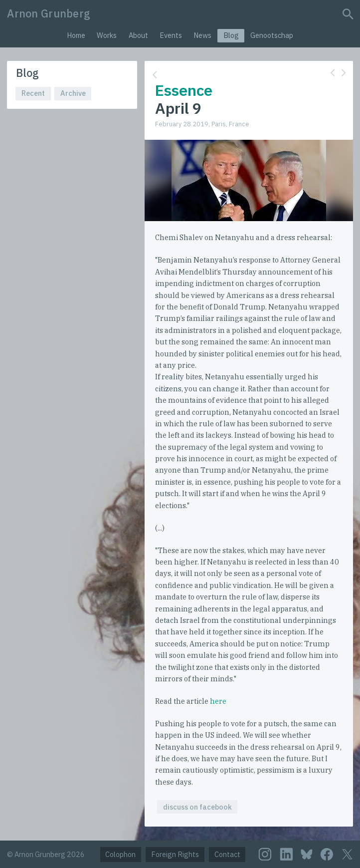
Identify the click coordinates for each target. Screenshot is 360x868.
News (202, 35)
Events (171, 35)
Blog (231, 35)
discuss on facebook (197, 807)
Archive (73, 93)
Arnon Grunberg (49, 13)
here (218, 701)
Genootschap (272, 35)
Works (107, 35)
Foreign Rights (175, 854)
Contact (227, 854)
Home (76, 35)
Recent (33, 93)
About (138, 35)
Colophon (120, 854)
